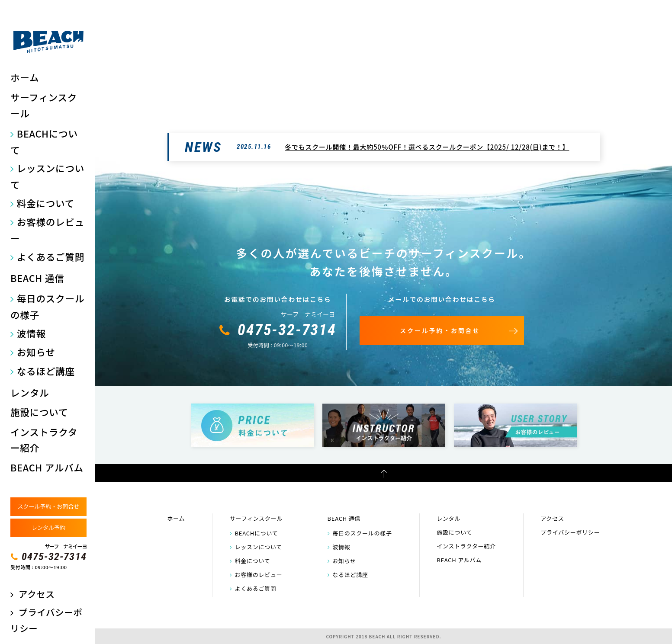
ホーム (25, 77)
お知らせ (36, 352)
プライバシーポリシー (570, 532)
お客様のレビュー (47, 230)
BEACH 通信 (37, 278)
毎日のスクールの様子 (47, 306)
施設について (39, 412)
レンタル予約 (48, 527)
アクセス (37, 594)
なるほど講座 (46, 371)
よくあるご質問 (51, 257)
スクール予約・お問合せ (48, 506)
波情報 (31, 333)
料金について (46, 203)
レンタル (30, 392)
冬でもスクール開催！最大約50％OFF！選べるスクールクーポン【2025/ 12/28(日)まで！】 (427, 147)
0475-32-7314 (54, 557)
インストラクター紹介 (44, 440)
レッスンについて (47, 176)
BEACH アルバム (47, 467)
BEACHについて (44, 142)
